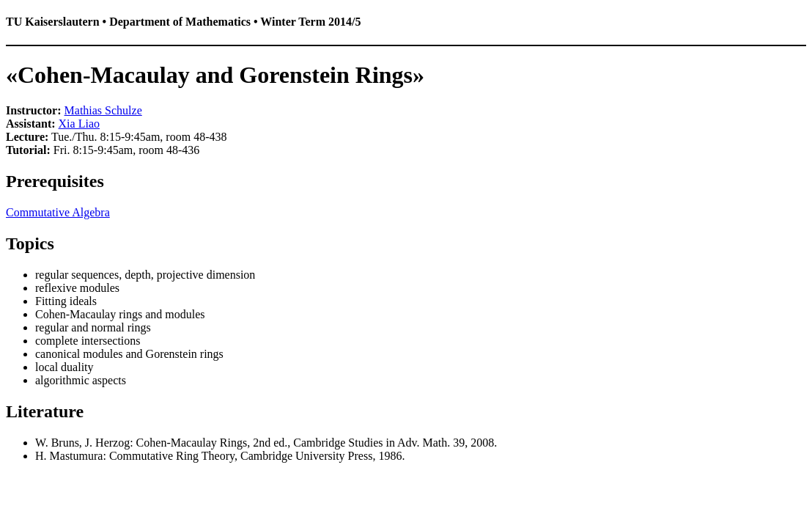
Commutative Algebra (58, 212)
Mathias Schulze (103, 110)
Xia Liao (79, 124)
